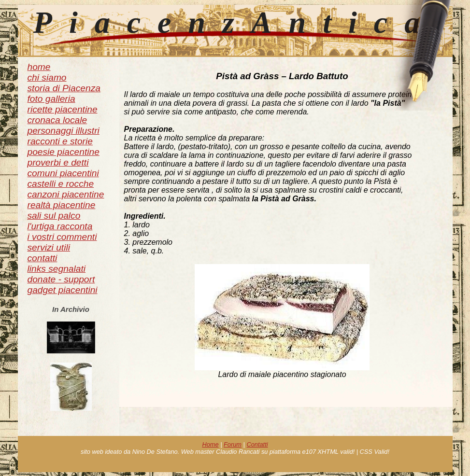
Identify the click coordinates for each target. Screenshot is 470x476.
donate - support (61, 279)
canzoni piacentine (66, 194)
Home (210, 444)
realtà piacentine (62, 205)
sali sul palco (54, 216)
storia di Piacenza (64, 88)
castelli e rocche (61, 184)
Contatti (257, 444)
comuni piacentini (63, 173)
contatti (43, 258)
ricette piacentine (63, 109)
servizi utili (49, 247)
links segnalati (57, 269)
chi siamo (47, 77)
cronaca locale (57, 120)
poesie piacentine (64, 152)
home (39, 67)
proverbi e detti (58, 162)
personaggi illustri (64, 131)
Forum (233, 444)
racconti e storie (60, 141)
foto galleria (51, 99)
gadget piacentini (63, 290)
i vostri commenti (62, 237)
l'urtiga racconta (60, 226)
